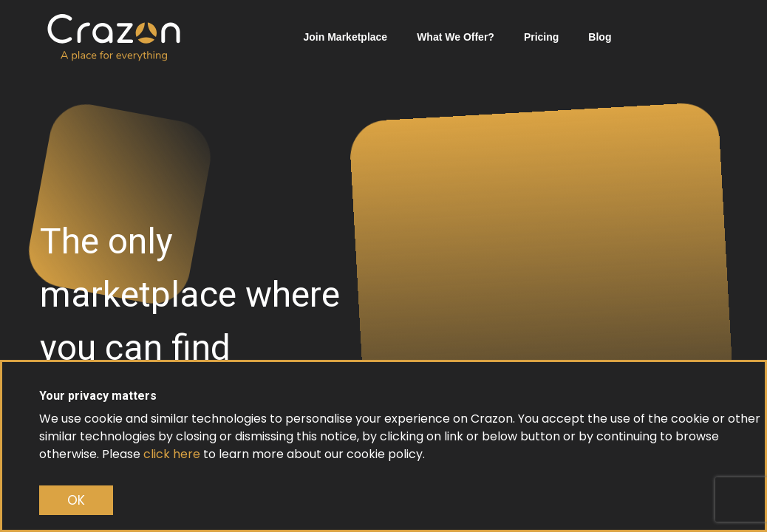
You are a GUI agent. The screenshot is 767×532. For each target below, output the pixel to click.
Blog (600, 37)
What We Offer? (456, 37)
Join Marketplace (346, 37)
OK (76, 500)
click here (172, 454)
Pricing (541, 37)
